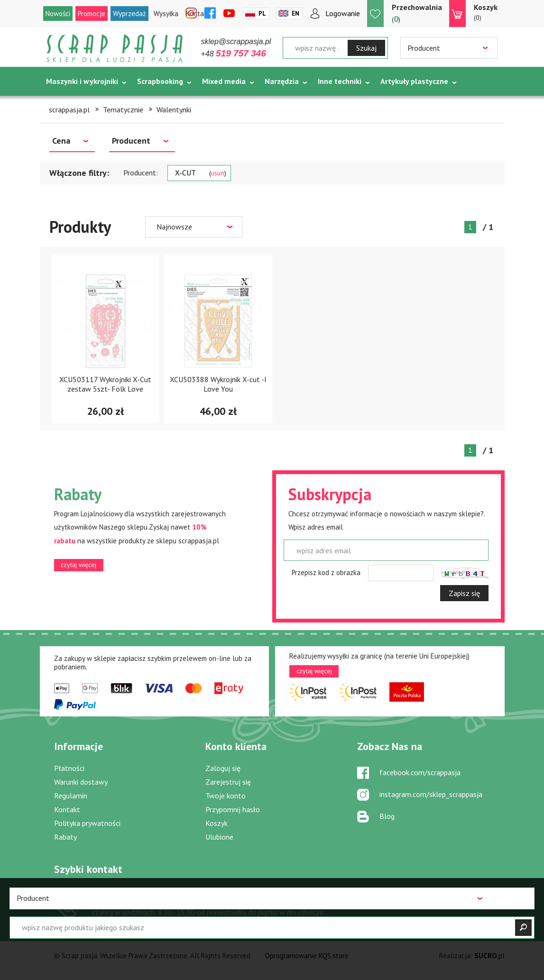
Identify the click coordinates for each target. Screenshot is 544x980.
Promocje (92, 14)
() (417, 13)
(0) (486, 12)
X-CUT (201, 173)
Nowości (58, 14)
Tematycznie (69, 105)
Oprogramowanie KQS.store (307, 956)
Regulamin (71, 796)
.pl (489, 956)
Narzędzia (282, 81)
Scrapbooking (160, 81)
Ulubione (219, 837)
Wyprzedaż (129, 14)
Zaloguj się (223, 768)
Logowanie (343, 13)
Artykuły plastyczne (414, 81)
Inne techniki (340, 81)
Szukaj (366, 48)
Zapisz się (464, 593)
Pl (262, 14)
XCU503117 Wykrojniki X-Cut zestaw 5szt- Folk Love (105, 384)
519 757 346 (129, 899)
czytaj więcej (78, 565)
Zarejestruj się (228, 782)
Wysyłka (166, 14)
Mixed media (224, 81)
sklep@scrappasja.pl (236, 41)
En (295, 14)
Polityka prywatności (87, 823)
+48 (234, 54)
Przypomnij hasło (233, 809)
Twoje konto (226, 796)
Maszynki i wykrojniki (82, 81)
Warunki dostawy (81, 782)
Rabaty (65, 837)
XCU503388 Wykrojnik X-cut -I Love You (218, 384)
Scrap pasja (115, 49)
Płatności (69, 768)
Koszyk (217, 823)
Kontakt (67, 809)
